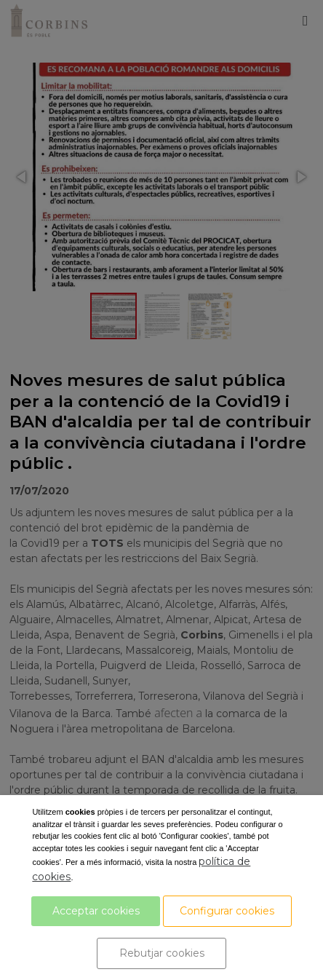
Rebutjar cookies (162, 953)
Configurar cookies (227, 911)
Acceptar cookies (96, 911)
